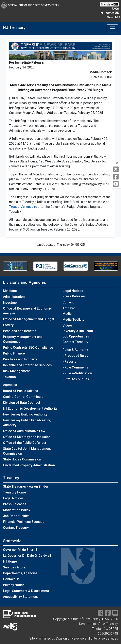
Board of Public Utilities (21, 391)
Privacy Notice (14, 585)
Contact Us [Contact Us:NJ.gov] (11, 579)
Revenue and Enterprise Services (27, 365)
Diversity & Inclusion (78, 331)
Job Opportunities (76, 336)
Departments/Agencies (20, 573)
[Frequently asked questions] (115, 9)
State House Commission (22, 459)
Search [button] (114, 17)
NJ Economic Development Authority (30, 409)
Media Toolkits (73, 320)
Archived (69, 308)
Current (68, 302)
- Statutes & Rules (76, 379)
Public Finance (14, 353)
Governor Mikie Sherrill (20, 550)
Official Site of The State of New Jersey (30, 5)
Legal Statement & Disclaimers (26, 591)
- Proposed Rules (75, 356)
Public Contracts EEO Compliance (28, 348)
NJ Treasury (14, 28)
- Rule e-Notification (77, 373)
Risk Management (16, 371)
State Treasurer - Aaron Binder (26, 486)
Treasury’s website (23, 207)
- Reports (69, 362)
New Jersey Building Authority (25, 414)
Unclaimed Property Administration (29, 465)
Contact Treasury (75, 342)
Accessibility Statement (20, 597)
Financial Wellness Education (25, 522)
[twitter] (117, 170)
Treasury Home (14, 492)
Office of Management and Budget (29, 319)
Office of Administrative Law (24, 431)
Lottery (8, 325)
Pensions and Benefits (20, 331)
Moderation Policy (17, 510)
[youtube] (117, 184)
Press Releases (15, 504)
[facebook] (117, 177)
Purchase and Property (20, 359)
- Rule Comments (75, 367)
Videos (68, 325)
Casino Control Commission (24, 397)
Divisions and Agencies (24, 282)
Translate (109, 4)
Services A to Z (14, 567)
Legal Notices (73, 291)
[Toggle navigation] (112, 28)
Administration (14, 297)
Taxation (9, 377)
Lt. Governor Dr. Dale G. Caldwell (27, 556)
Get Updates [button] (109, 13)
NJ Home (10, 561)
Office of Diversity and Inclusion (27, 437)
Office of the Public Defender (25, 443)
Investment (11, 303)
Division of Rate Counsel (21, 403)
